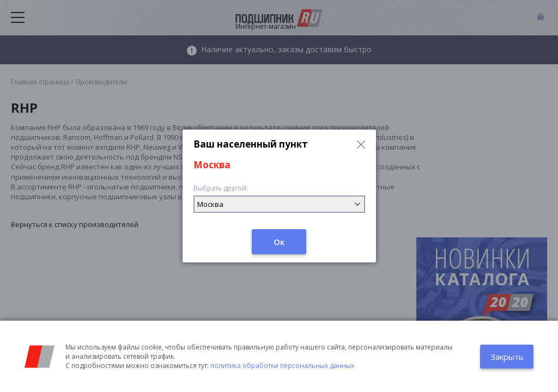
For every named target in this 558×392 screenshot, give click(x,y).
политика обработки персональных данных (282, 366)
